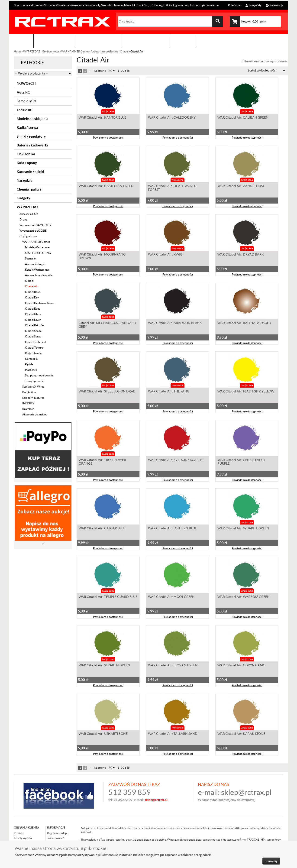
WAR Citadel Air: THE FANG (169, 392)
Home (18, 51)
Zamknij (271, 861)
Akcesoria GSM (29, 214)
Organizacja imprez (98, 41)
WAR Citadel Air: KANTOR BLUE (102, 118)
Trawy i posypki (34, 381)
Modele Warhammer (38, 247)
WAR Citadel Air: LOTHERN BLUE (172, 529)
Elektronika (26, 154)
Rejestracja (274, 5)
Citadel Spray (33, 336)
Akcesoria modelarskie (104, 51)
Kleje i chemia (33, 353)
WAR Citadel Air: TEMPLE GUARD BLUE (108, 597)
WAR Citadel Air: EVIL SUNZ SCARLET (176, 460)
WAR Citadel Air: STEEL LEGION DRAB (107, 392)
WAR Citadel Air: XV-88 (165, 255)
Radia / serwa (27, 128)
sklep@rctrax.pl (246, 792)
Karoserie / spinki (30, 172)
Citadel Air (31, 286)
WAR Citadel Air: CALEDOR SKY (172, 118)
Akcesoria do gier (36, 264)
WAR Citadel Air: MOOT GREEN (171, 597)
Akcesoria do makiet (34, 414)
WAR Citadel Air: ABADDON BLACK (175, 323)
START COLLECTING (38, 253)
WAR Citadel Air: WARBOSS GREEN (244, 597)
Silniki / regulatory (31, 136)
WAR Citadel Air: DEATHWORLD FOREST (172, 188)
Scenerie (30, 258)
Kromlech (28, 409)
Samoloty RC (27, 101)
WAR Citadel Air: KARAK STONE (241, 734)
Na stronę (100, 71)
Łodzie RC (25, 110)
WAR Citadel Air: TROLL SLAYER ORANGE (102, 462)
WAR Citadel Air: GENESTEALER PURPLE (241, 462)
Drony (23, 219)
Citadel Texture (34, 348)
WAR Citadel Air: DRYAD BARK (241, 255)
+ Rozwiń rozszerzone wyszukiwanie (265, 61)
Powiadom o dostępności (108, 138)
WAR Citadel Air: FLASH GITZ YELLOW (246, 392)
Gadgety (23, 198)
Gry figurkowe (51, 51)
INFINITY (28, 403)
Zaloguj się (253, 5)
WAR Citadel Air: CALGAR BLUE (102, 529)
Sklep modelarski (54, 41)
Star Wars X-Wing (33, 387)
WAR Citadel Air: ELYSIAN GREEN (173, 666)
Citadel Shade (33, 331)
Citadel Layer (33, 320)
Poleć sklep (235, 5)
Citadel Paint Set (35, 325)
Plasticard (31, 370)
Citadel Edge (33, 309)
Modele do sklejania (32, 119)
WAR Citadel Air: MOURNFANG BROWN (102, 257)
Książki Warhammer (37, 270)
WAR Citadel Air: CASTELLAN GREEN (106, 186)
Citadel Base (32, 292)
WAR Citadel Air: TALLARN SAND (173, 734)
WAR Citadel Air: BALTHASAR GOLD (244, 323)
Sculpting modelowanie (39, 375)
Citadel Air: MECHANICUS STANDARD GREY (107, 325)
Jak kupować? (55, 838)
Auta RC (23, 92)
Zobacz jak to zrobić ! (145, 41)
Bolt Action (29, 392)
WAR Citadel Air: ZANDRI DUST (241, 186)
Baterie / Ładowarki (32, 145)
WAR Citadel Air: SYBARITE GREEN (243, 529)
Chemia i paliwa (29, 189)
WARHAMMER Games (75, 51)
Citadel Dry (32, 297)
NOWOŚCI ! (26, 83)
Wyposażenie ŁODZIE (33, 231)
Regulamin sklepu (58, 833)
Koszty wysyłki (23, 838)
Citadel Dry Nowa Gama (40, 303)
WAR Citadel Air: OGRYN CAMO (241, 666)
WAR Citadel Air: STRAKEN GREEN (104, 666)
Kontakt (183, 41)
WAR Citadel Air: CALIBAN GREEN (243, 118)
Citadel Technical (35, 342)
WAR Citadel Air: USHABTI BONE (103, 734)
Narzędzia (25, 180)
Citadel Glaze (33, 314)
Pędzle (29, 364)
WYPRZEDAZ (32, 51)
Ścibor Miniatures (33, 398)
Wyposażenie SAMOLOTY (36, 225)
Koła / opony (27, 163)
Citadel (124, 51)
